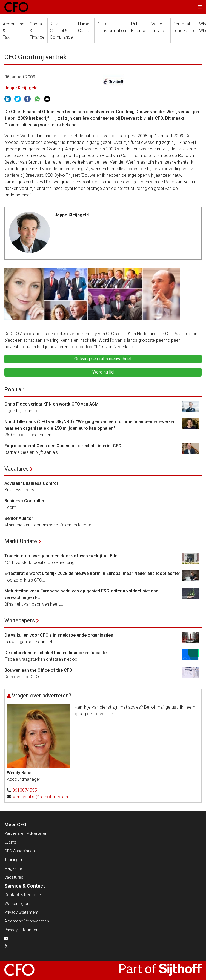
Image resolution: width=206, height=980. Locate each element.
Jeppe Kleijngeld (21, 88)
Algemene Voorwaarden (27, 921)
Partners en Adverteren (26, 833)
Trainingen (14, 860)
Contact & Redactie (23, 895)
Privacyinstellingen (21, 930)
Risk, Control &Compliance (61, 31)
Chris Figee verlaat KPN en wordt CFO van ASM (51, 404)
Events (11, 842)
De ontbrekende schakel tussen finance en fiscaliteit (57, 653)
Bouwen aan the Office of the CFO (38, 670)
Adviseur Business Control (31, 483)
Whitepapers (20, 620)
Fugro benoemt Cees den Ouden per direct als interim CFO (63, 446)
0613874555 (25, 790)
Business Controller (24, 501)
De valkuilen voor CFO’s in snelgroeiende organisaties (59, 635)
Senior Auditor (19, 518)
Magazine (13, 868)
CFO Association (20, 851)
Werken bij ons (18, 904)
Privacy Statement (21, 912)
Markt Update (21, 541)
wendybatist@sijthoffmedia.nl (41, 797)
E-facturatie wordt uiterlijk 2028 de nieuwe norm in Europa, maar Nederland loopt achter (92, 573)
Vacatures (17, 469)
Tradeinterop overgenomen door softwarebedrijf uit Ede (61, 556)
